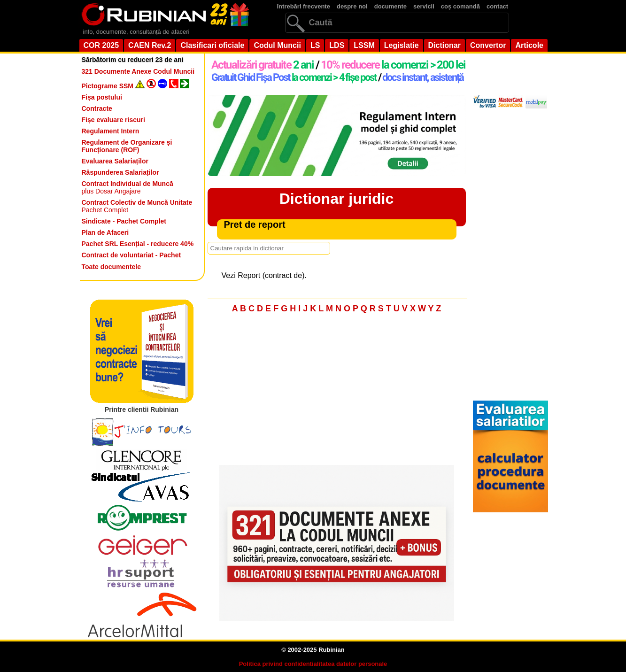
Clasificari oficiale (212, 45)
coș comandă (460, 6)
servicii (424, 6)
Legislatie (402, 45)
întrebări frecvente (304, 6)
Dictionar (444, 45)
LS (315, 45)
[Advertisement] (337, 392)
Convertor (488, 45)
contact (497, 6)
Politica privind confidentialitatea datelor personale (313, 664)
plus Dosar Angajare (128, 187)
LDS (337, 45)
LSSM (364, 45)
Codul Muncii (277, 45)
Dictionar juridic (337, 199)
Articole (529, 45)
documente (390, 6)
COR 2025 (101, 45)
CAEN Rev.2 (150, 45)
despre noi (352, 6)
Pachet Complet (137, 206)
